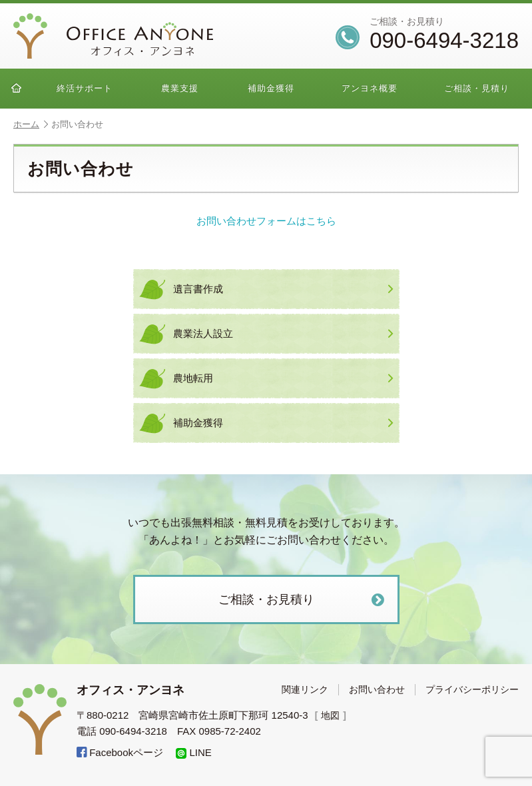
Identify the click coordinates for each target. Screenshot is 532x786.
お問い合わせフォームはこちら (266, 221)
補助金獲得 (271, 88)
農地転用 (283, 378)
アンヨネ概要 (370, 88)
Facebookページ (120, 752)
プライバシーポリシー (472, 689)
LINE (194, 752)
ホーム (31, 124)
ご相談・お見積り (303, 600)
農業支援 (180, 88)
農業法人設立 (283, 334)
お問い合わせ (377, 689)
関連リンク (305, 689)
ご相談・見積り (477, 88)
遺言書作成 (283, 289)
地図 (332, 715)
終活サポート (85, 88)
